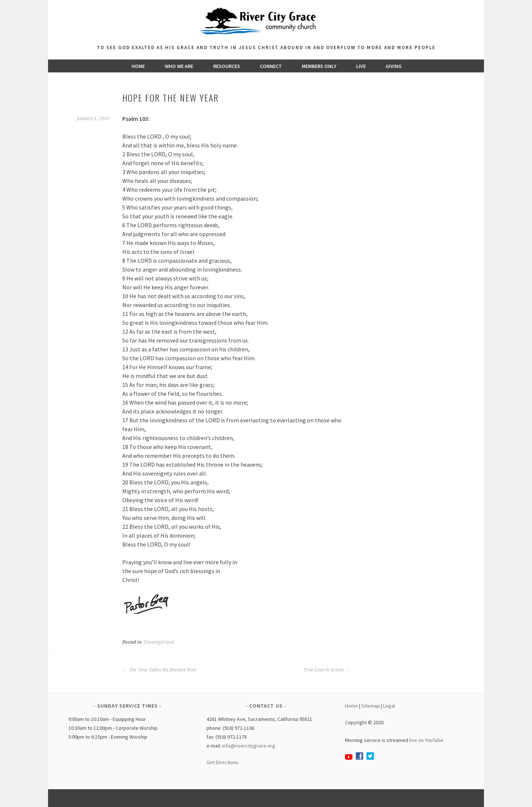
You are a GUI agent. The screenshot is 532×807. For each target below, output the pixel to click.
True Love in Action (327, 670)
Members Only (319, 66)
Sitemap (371, 706)
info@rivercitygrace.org (249, 746)
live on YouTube (426, 740)
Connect (271, 66)
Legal (389, 706)
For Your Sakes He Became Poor (160, 670)
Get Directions (222, 762)
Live (361, 66)
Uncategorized (158, 642)
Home (138, 66)
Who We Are (179, 66)
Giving (394, 66)
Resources (227, 66)
